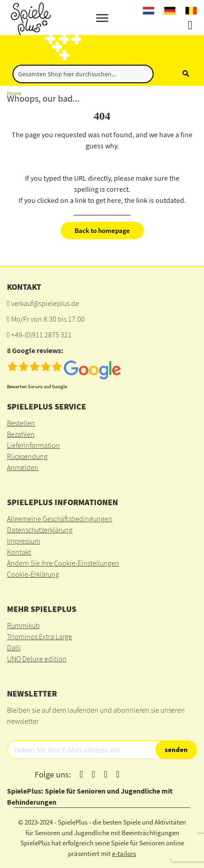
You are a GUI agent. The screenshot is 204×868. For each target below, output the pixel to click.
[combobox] (83, 74)
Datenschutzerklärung (40, 530)
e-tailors (124, 853)
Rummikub (23, 625)
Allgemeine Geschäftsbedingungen (60, 519)
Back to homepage (102, 230)
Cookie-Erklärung (33, 574)
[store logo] (30, 17)
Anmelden (23, 467)
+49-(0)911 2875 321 (41, 335)
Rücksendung (27, 456)
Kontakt (19, 552)
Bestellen (21, 423)
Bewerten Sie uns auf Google (37, 386)
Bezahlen (21, 434)
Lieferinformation (34, 445)
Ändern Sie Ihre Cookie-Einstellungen (63, 563)
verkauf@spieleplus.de (45, 303)
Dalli (14, 648)
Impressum (24, 541)
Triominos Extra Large (40, 636)
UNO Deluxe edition (37, 659)
